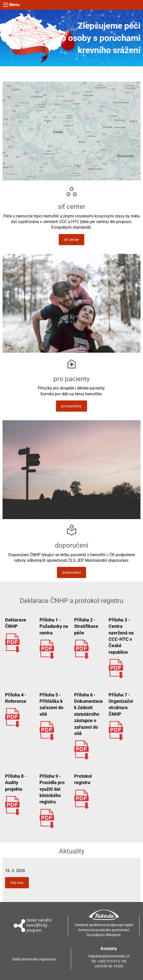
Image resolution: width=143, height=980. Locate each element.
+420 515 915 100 (112, 961)
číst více (17, 883)
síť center (72, 240)
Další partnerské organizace (34, 959)
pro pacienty (71, 406)
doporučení (71, 572)
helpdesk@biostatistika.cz (109, 956)
